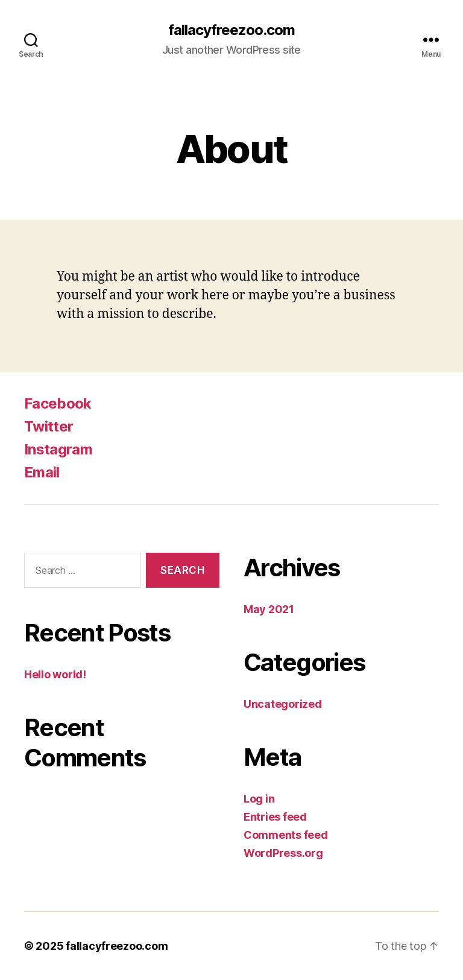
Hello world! (55, 674)
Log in (259, 799)
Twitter (49, 426)
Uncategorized (283, 704)
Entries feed (275, 817)
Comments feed (286, 835)
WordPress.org (283, 853)
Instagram (58, 449)
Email (42, 472)
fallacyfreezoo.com (231, 30)
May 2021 (269, 609)
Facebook (58, 403)
